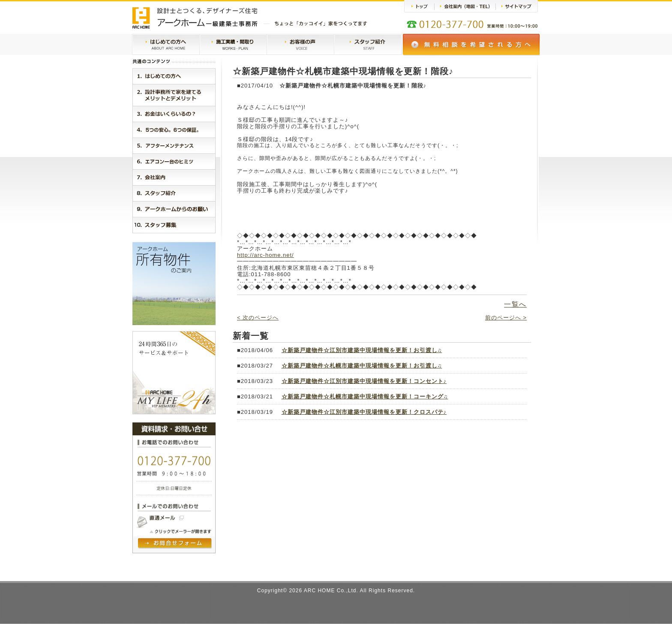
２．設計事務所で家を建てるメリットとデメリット (174, 95)
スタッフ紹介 (368, 45)
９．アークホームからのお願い (174, 209)
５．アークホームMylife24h (174, 146)
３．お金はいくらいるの (174, 114)
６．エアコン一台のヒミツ (174, 161)
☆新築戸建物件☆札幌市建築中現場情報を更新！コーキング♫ (365, 396)
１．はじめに (174, 76)
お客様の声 (300, 45)
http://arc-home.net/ (265, 255)
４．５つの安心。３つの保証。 (174, 130)
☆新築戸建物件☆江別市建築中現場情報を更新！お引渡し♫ (362, 350)
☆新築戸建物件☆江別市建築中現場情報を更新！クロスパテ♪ (364, 412)
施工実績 (233, 45)
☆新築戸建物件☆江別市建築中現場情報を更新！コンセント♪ (364, 381)
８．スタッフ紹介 (174, 193)
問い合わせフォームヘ (175, 544)
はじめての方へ (166, 45)
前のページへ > (506, 318)
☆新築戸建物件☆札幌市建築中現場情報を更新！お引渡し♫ (362, 366)
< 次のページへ (258, 318)
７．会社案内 (174, 177)
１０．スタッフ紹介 (174, 225)
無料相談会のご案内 (472, 45)
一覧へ (515, 304)
